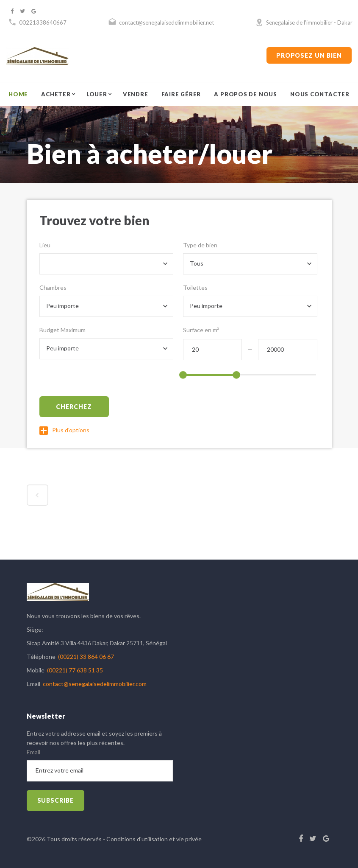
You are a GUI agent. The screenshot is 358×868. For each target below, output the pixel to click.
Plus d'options (64, 430)
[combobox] (107, 264)
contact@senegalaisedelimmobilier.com (95, 684)
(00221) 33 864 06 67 (86, 657)
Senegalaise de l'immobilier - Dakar (309, 22)
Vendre (136, 94)
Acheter (56, 94)
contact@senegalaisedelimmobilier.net (167, 22)
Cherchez (74, 407)
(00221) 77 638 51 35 (75, 670)
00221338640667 (43, 22)
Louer (97, 94)
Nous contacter (320, 94)
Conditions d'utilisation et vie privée (154, 839)
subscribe (56, 800)
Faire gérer (181, 94)
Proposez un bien (309, 55)
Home (18, 94)
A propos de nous (245, 94)
